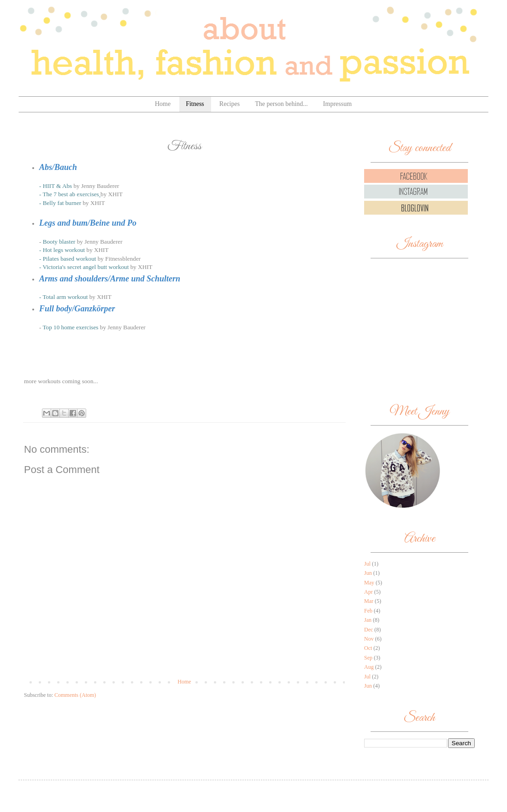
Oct (368, 648)
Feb (368, 611)
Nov (369, 639)
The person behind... (281, 104)
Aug (369, 667)
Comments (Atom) (75, 695)
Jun (368, 573)
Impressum (337, 104)
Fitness (195, 104)
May (369, 583)
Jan (368, 620)
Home (163, 104)
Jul (367, 564)
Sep (368, 658)
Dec (368, 630)
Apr (368, 592)
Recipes (230, 104)
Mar (369, 601)
